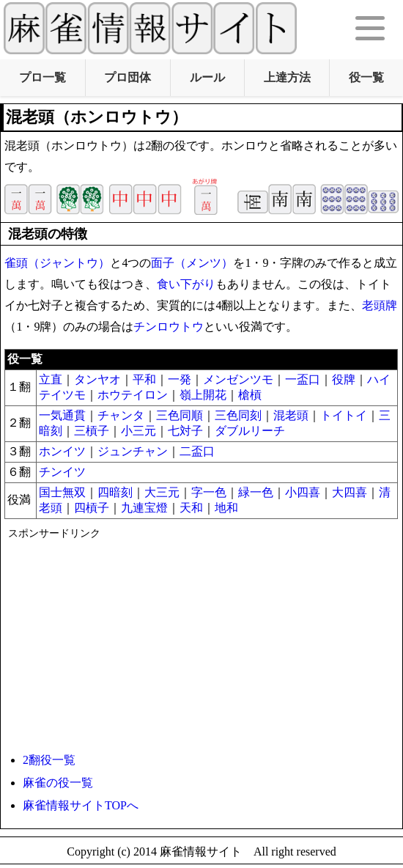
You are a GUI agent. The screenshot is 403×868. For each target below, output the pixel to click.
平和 (144, 379)
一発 (180, 379)
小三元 (138, 431)
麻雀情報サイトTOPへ (81, 805)
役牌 (344, 379)
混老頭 (291, 415)
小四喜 (303, 492)
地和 (226, 508)
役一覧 (366, 77)
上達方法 (287, 77)
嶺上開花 (203, 395)
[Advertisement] (199, 643)
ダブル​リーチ (250, 431)
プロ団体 (127, 77)
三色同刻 (238, 415)
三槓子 (92, 431)
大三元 (162, 492)
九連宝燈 (144, 508)
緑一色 (256, 492)
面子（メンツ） (192, 263)
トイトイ (344, 415)
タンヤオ (97, 379)
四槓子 (92, 508)
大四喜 (350, 492)
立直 (51, 379)
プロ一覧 (42, 77)
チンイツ (62, 472)
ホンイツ (62, 451)
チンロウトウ (169, 327)
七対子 (185, 431)
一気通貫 (62, 415)
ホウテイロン (133, 395)
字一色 (209, 492)
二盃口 (197, 451)
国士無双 (62, 492)
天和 (191, 508)
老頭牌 (380, 305)
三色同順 (180, 415)
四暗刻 (115, 492)
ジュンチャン (133, 451)
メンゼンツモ (238, 379)
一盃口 (303, 379)
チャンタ (121, 415)
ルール (207, 77)
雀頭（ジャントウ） (57, 263)
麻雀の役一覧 (58, 783)
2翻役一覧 (49, 760)
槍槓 (250, 395)
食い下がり (186, 284)
